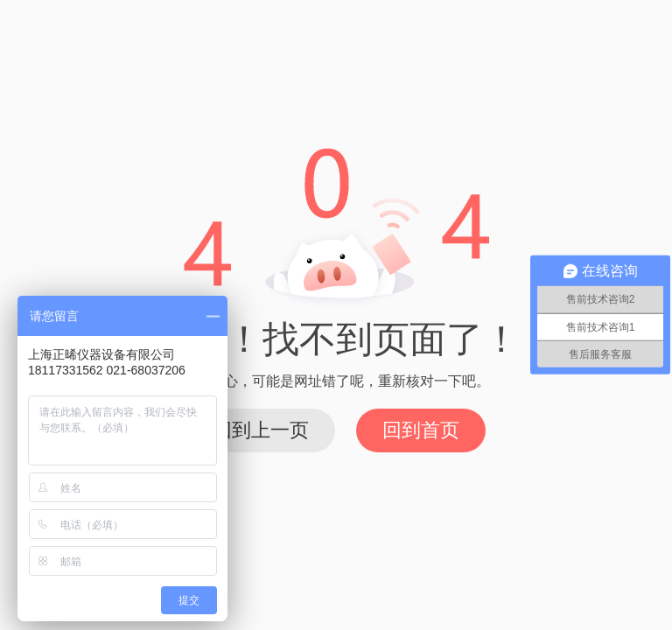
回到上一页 (261, 430)
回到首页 (421, 430)
